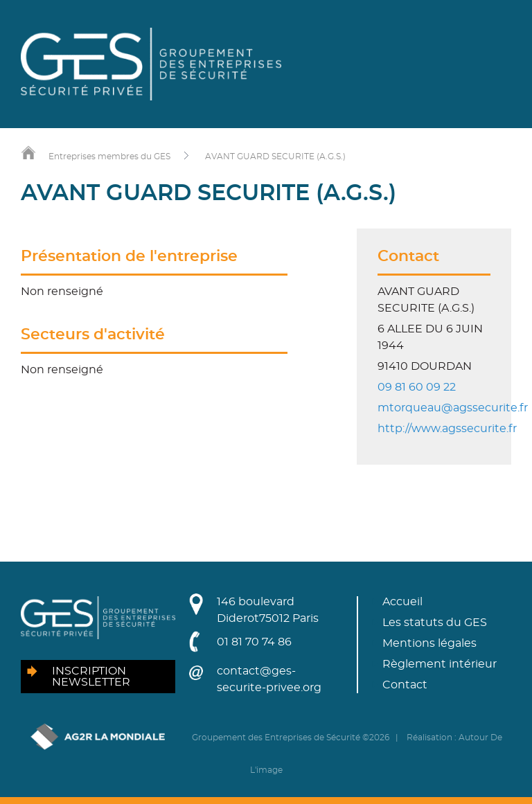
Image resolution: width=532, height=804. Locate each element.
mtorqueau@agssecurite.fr (453, 408)
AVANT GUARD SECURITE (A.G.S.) (275, 157)
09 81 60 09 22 (417, 387)
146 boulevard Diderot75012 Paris (268, 610)
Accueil (402, 602)
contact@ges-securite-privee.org (269, 679)
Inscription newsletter (91, 677)
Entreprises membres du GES (109, 157)
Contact (405, 685)
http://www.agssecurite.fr (447, 429)
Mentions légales (429, 643)
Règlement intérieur (440, 664)
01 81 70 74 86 (254, 642)
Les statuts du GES (435, 623)
